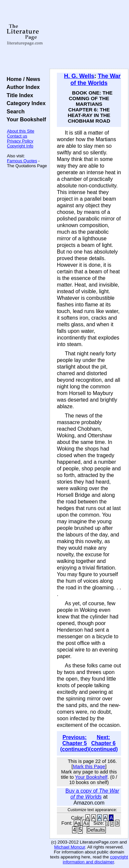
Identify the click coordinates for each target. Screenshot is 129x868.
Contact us (17, 136)
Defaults (96, 830)
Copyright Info (20, 146)
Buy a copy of (92, 794)
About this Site (21, 131)
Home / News (22, 79)
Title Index (18, 95)
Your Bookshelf (25, 119)
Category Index (25, 103)
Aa (77, 823)
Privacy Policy (20, 141)
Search (14, 111)
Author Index (22, 87)
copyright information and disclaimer (95, 859)
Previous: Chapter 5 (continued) (75, 743)
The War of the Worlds (96, 79)
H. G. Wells (79, 76)
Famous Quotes (22, 161)
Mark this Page (89, 767)
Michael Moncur (70, 847)
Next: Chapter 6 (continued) (103, 743)
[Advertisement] (89, 35)
